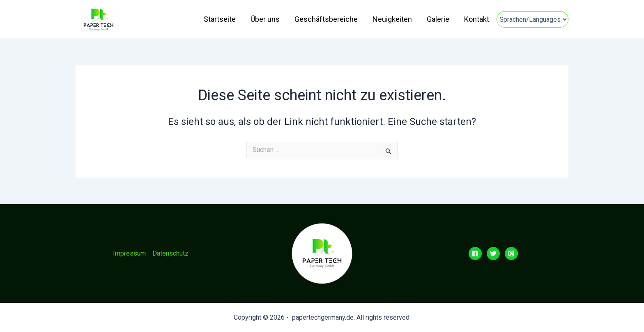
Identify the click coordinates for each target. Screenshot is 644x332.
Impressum (129, 253)
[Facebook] (475, 254)
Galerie (438, 19)
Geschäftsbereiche (326, 19)
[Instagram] (511, 254)
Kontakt (477, 19)
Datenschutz (170, 253)
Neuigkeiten (392, 19)
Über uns (265, 19)
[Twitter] (493, 254)
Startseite (220, 19)
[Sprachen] (532, 19)
